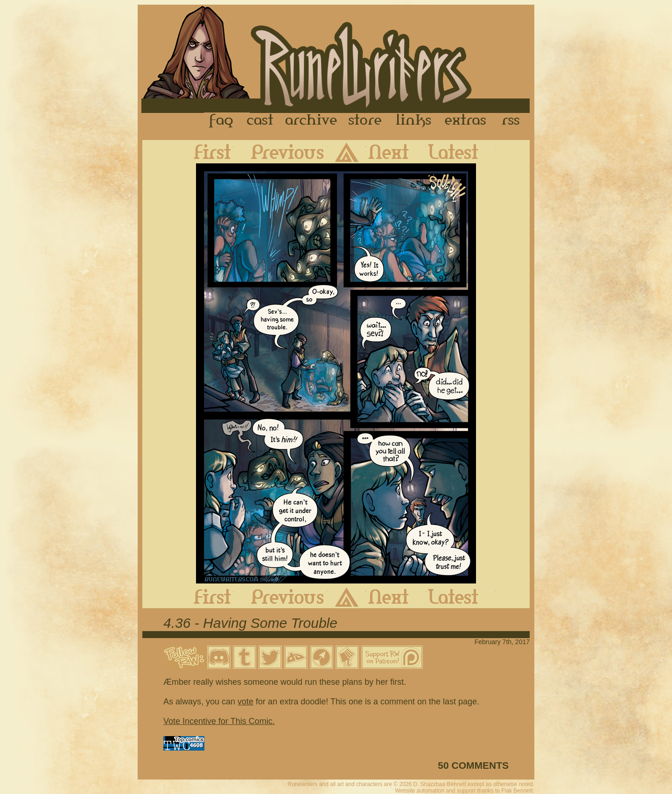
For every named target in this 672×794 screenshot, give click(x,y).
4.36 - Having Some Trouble (250, 623)
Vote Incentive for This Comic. (219, 721)
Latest (461, 152)
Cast (261, 121)
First (205, 152)
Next (396, 152)
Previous (281, 152)
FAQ (222, 121)
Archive (311, 121)
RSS (513, 121)
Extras (467, 121)
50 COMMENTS (473, 765)
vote (245, 702)
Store (365, 121)
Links (413, 121)
